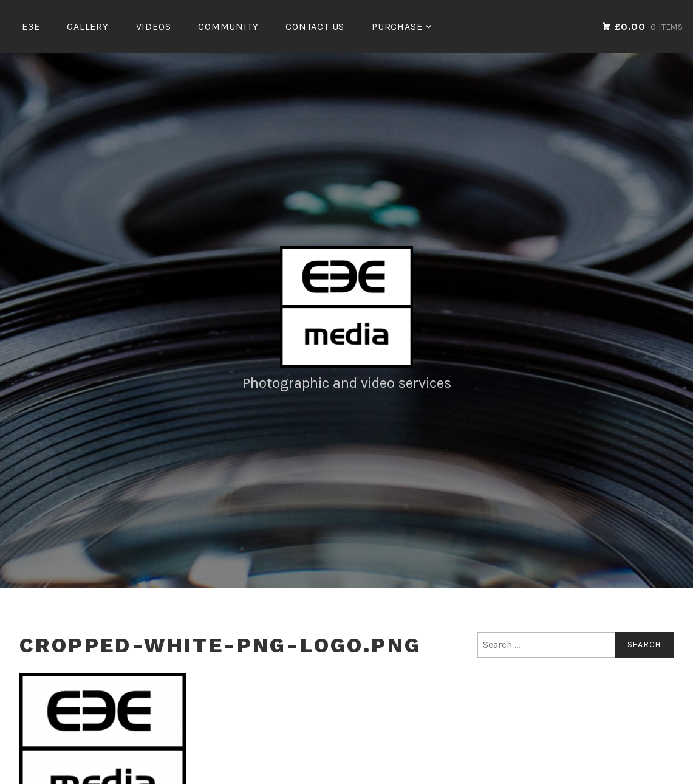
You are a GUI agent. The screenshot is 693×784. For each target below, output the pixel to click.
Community (228, 26)
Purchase (397, 26)
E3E (31, 26)
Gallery (88, 26)
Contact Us (315, 26)
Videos (154, 26)
